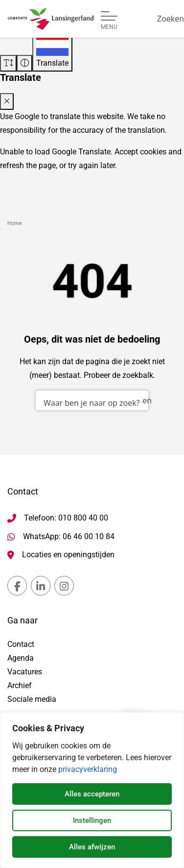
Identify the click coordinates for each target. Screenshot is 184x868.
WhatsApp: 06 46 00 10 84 (69, 536)
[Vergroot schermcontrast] (24, 63)
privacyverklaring (88, 769)
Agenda (21, 658)
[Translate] (52, 51)
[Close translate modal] (7, 101)
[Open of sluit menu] (109, 21)
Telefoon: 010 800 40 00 (66, 518)
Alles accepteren (92, 794)
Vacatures (25, 672)
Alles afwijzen (92, 847)
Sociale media (32, 699)
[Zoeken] (171, 19)
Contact (21, 644)
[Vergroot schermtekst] (8, 63)
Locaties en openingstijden (68, 555)
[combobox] (92, 400)
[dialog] (92, 790)
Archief (20, 685)
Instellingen (92, 820)
